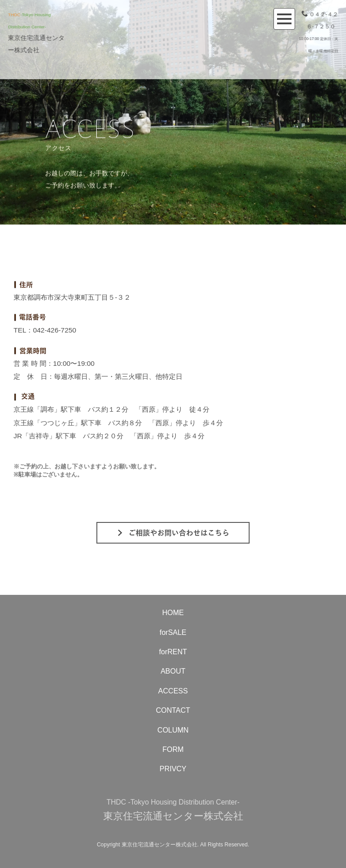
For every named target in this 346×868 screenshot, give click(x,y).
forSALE (173, 632)
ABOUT (173, 671)
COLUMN (173, 730)
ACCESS (173, 691)
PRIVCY (173, 769)
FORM (173, 749)
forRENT (173, 652)
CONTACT (173, 710)
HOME (173, 613)
